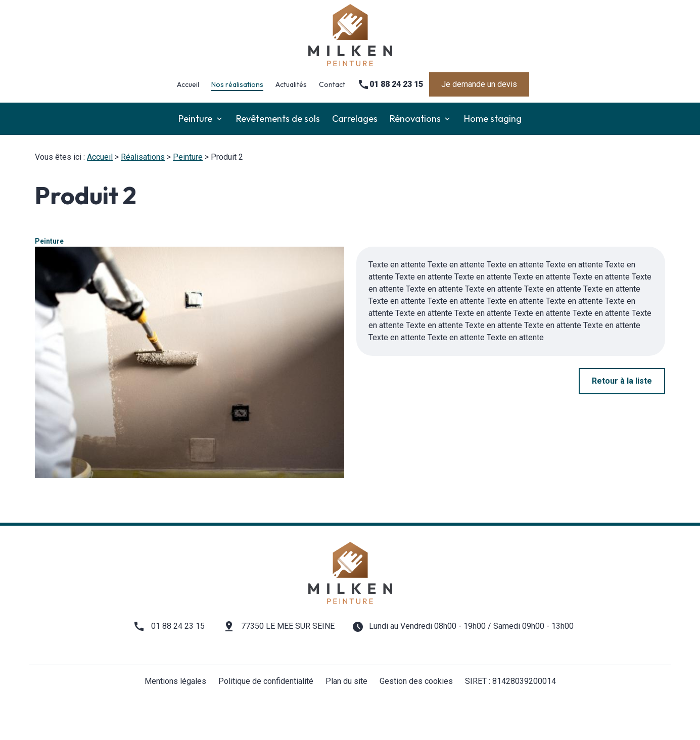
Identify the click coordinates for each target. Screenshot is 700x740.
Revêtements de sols (278, 119)
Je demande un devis (479, 84)
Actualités (291, 84)
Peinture (195, 119)
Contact (332, 84)
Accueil (188, 84)
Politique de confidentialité (266, 681)
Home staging (493, 119)
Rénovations (415, 119)
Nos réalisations (237, 84)
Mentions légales (175, 681)
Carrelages (355, 119)
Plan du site (346, 681)
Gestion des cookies (416, 681)
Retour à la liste (622, 381)
